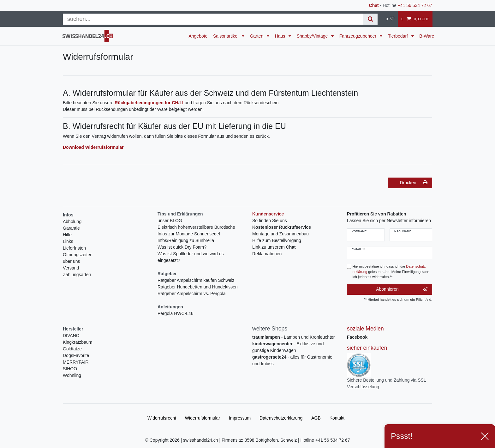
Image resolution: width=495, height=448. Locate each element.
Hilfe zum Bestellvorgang (277, 240)
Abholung (72, 221)
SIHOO (70, 369)
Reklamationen (267, 254)
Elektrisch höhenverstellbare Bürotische (196, 227)
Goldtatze (72, 349)
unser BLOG (170, 221)
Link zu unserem (274, 247)
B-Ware (427, 36)
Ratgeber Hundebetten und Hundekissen (198, 287)
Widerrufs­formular (203, 418)
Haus (281, 36)
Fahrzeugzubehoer (358, 36)
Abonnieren (402, 289)
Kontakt (337, 418)
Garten (257, 36)
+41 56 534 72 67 (415, 5)
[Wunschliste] (390, 19)
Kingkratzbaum (78, 342)
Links (68, 241)
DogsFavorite (76, 355)
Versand (71, 268)
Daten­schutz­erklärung (281, 418)
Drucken (414, 183)
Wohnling (72, 375)
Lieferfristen (74, 248)
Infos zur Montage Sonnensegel (189, 234)
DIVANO (71, 336)
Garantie (71, 228)
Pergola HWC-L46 (176, 313)
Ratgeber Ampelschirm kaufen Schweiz (196, 280)
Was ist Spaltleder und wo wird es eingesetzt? (191, 257)
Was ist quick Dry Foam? (182, 247)
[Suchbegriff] (213, 19)
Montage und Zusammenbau (280, 234)
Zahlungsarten (77, 275)
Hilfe (67, 235)
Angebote (198, 36)
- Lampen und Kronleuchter (293, 337)
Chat (374, 5)
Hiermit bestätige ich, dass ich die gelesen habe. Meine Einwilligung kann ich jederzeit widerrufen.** (391, 272)
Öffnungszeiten (78, 255)
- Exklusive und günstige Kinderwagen (288, 347)
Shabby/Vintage (313, 36)
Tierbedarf (399, 36)
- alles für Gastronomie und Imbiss (292, 360)
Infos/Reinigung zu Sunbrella (186, 240)
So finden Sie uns (270, 221)
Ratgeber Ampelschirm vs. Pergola (192, 294)
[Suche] (370, 19)
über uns (71, 261)
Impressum (240, 418)
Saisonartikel (226, 36)
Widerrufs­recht (162, 418)
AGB (316, 418)
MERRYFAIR (76, 362)
